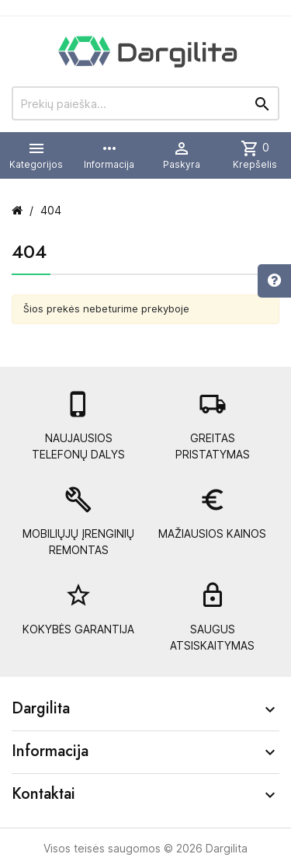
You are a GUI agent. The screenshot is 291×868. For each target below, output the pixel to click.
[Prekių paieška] (145, 103)
